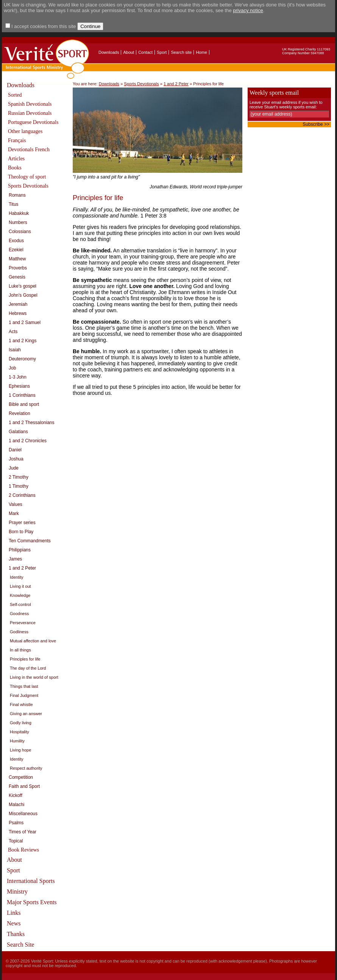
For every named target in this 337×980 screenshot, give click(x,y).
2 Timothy (19, 477)
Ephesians (19, 386)
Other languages (25, 131)
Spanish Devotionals (30, 104)
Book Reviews (23, 850)
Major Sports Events (32, 902)
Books (15, 168)
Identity (16, 577)
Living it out (20, 586)
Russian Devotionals (30, 113)
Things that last (24, 686)
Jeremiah (18, 304)
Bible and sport (24, 404)
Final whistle (21, 704)
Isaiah (15, 350)
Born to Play (21, 532)
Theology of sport (27, 177)
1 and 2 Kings (23, 341)
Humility (17, 741)
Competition (21, 777)
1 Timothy (19, 486)
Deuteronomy (22, 359)
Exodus (16, 241)
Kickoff (16, 795)
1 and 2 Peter (22, 568)
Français (17, 140)
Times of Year (23, 832)
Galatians (18, 432)
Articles (16, 159)
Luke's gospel (23, 286)
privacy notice (248, 10)
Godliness (19, 632)
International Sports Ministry (31, 886)
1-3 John (18, 377)
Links (14, 913)
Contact (145, 52)
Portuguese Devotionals (33, 122)
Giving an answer (26, 714)
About (129, 52)
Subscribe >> (316, 124)
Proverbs (18, 268)
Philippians (20, 550)
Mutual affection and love (33, 641)
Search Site (20, 945)
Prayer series (22, 523)
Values (16, 504)
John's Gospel (23, 295)
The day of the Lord (28, 668)
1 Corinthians (22, 395)
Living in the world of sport (34, 677)
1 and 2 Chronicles (28, 441)
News (14, 923)
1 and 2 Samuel (25, 322)
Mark (14, 513)
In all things (20, 650)
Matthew (17, 259)
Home (201, 52)
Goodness (19, 614)
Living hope (20, 750)
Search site (181, 52)
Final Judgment (24, 695)
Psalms (16, 823)
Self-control (20, 604)
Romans (17, 195)
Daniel (15, 450)
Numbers (18, 222)
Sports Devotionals (28, 186)
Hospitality (20, 732)
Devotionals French (29, 150)
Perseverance (23, 623)
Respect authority (26, 768)
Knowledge (20, 595)
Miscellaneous (23, 814)
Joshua (16, 459)
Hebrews (18, 313)
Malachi (16, 805)
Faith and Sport (24, 786)
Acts (13, 332)
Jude (14, 468)
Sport (162, 52)
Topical (16, 841)
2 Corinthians (22, 495)
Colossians (20, 232)
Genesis (17, 277)
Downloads (109, 52)
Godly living (21, 723)
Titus (14, 204)
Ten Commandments (30, 541)
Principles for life (25, 659)
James (15, 559)
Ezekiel (16, 250)
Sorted (15, 95)
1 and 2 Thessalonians (32, 423)
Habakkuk (19, 213)
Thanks (16, 934)
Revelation (20, 413)
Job (12, 368)
